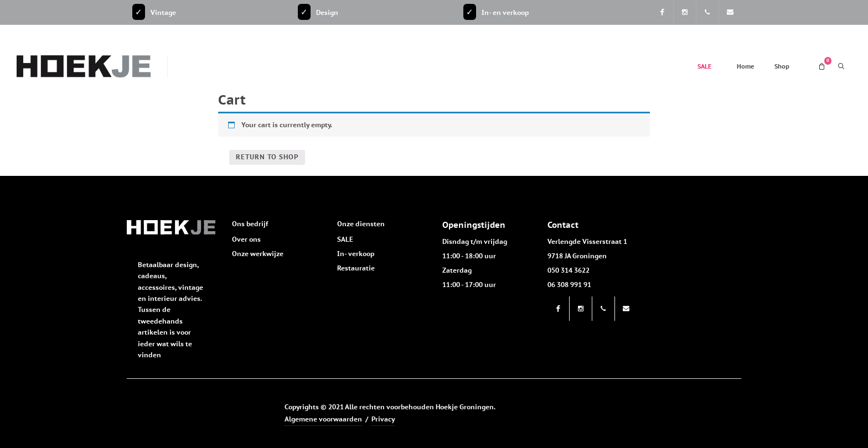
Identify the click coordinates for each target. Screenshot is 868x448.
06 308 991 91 (569, 285)
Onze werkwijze (258, 254)
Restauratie (356, 268)
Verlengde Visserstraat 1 (587, 241)
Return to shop (267, 157)
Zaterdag (457, 270)
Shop (782, 66)
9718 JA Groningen (577, 256)
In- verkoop (356, 254)
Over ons (246, 239)
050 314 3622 (569, 270)
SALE (704, 66)
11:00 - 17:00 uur (469, 285)
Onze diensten (361, 224)
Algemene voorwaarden (323, 419)
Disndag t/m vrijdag (475, 241)
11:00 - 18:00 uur (469, 256)
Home (746, 66)
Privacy (383, 419)
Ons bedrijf (250, 224)
